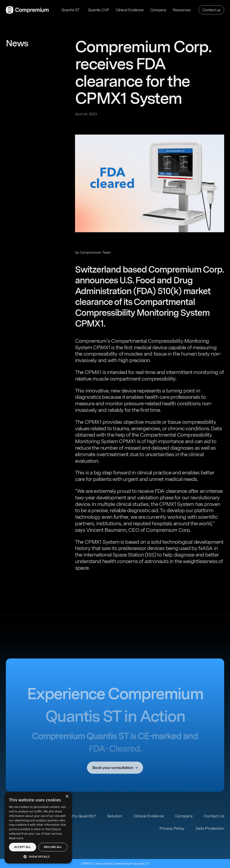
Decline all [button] (53, 847)
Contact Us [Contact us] (214, 816)
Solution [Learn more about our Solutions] (115, 816)
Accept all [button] (23, 847)
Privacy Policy (172, 828)
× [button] (67, 797)
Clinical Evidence (130, 10)
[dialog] (38, 828)
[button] (71, 10)
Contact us (211, 10)
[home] (27, 10)
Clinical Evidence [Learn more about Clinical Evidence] (149, 816)
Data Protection (210, 828)
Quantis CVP (98, 10)
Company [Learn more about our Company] (158, 10)
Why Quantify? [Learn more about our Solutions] (83, 816)
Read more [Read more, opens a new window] (16, 838)
